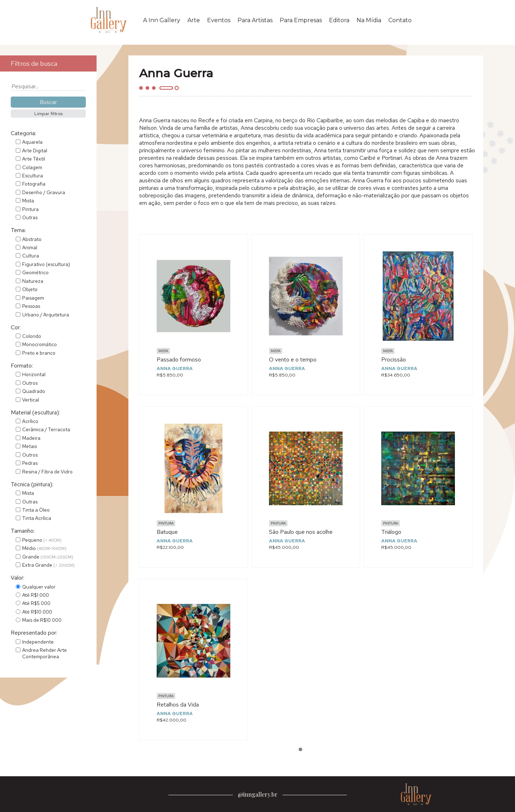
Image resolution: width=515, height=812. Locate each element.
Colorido (32, 336)
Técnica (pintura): (32, 484)
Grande (48, 557)
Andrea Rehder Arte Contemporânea (45, 653)
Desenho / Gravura (44, 192)
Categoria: (23, 133)
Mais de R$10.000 (42, 620)
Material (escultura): (35, 412)
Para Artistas (255, 20)
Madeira (31, 438)
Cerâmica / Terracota (46, 429)
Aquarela (32, 142)
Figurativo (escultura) (46, 264)
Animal (30, 247)
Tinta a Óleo (36, 510)
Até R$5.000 (36, 603)
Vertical (31, 400)
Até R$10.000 (37, 612)
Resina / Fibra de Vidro (47, 472)
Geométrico (35, 272)
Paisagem (33, 298)
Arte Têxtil (34, 159)
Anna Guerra (175, 368)
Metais (30, 446)
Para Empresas (301, 20)
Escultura (33, 176)
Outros (30, 383)
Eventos (219, 20)
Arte (194, 20)
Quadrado (34, 391)
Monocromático (40, 344)
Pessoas (31, 306)
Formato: (22, 366)
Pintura (30, 209)
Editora (339, 20)
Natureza (33, 281)
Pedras (30, 463)
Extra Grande (48, 565)
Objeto (30, 289)
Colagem (32, 167)
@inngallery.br (258, 794)
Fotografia (34, 184)
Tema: (18, 230)
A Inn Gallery (162, 20)
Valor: (18, 578)
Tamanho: (23, 531)
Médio (44, 548)
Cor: (16, 327)
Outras (30, 217)
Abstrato (32, 239)
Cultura (31, 256)
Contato (400, 20)
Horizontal (34, 374)
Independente (38, 642)
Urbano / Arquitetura (46, 315)
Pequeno (42, 540)
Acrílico (30, 421)
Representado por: (34, 633)
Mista (28, 201)
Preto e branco (39, 353)
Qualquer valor (39, 587)
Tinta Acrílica (37, 518)
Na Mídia (369, 20)
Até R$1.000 (36, 595)
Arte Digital (35, 151)
